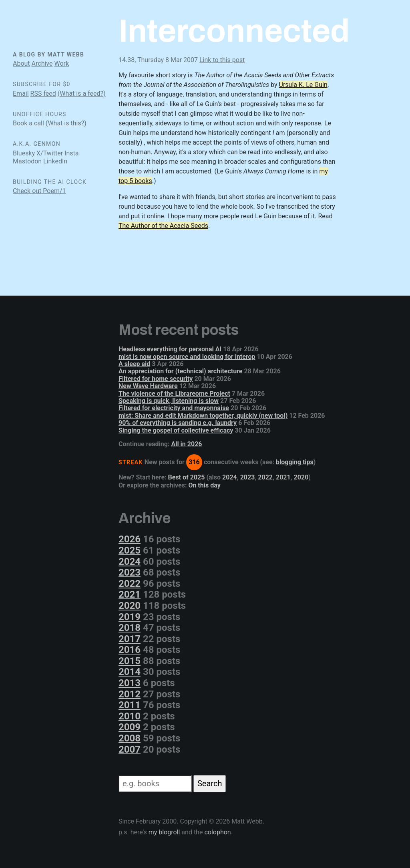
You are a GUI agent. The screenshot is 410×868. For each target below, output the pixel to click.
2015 (130, 661)
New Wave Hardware (148, 386)
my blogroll (164, 832)
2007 (130, 749)
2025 (130, 550)
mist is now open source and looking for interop (187, 357)
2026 (130, 539)
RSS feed (43, 94)
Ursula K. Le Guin (303, 85)
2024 (230, 477)
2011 (130, 705)
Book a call (28, 123)
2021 (283, 477)
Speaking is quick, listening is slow (169, 401)
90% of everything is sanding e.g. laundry (178, 423)
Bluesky (24, 153)
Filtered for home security (156, 379)
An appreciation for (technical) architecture (181, 371)
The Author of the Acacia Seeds (163, 226)
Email (21, 94)
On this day (204, 485)
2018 (130, 628)
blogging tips (295, 462)
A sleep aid (134, 364)
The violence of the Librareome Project (174, 394)
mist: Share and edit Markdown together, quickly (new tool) (203, 416)
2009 (130, 727)
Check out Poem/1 (39, 191)
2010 (130, 716)
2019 (130, 617)
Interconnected (234, 31)
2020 (301, 477)
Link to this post (222, 60)
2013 (130, 683)
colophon (217, 832)
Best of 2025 (187, 477)
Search (210, 783)
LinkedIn (55, 161)
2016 (130, 650)
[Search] (155, 784)
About (21, 63)
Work (61, 63)
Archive (42, 63)
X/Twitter (50, 153)
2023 (248, 477)
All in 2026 (186, 444)
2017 (130, 639)
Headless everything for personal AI (170, 349)
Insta (71, 153)
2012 (130, 694)
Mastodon (27, 161)
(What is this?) (66, 123)
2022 (265, 477)
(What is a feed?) (82, 94)
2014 (130, 672)
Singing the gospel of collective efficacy (176, 430)
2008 (130, 738)
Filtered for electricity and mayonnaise (174, 408)
